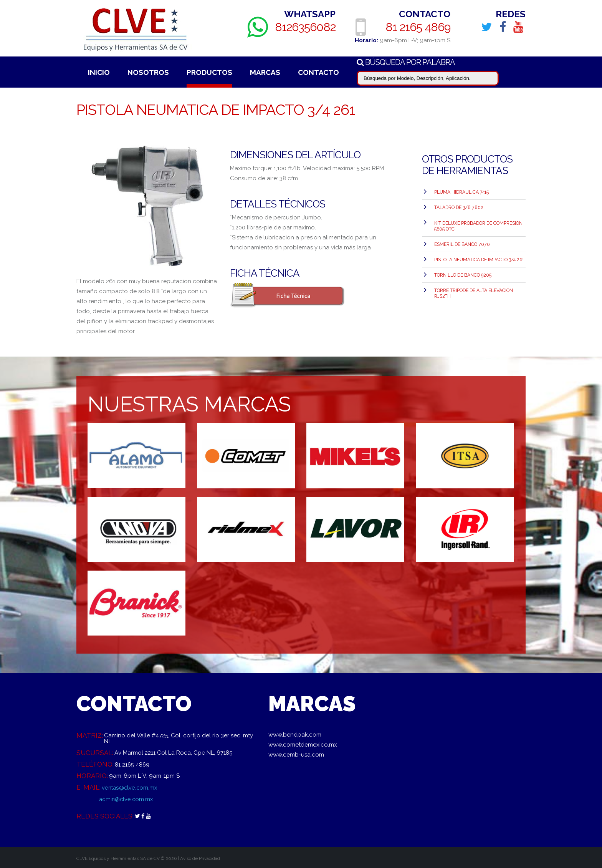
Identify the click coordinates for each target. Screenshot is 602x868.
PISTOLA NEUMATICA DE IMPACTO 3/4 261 (479, 256)
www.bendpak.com (295, 735)
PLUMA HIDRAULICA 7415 (461, 191)
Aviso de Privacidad (200, 858)
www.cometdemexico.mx (303, 745)
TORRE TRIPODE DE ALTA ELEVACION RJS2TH (473, 288)
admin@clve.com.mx (127, 799)
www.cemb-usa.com (296, 755)
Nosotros (148, 72)
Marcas (265, 72)
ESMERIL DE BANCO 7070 (461, 241)
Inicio (99, 72)
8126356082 (305, 27)
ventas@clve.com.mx (130, 787)
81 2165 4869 (418, 27)
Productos (209, 72)
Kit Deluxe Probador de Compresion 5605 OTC (478, 223)
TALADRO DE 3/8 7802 (458, 206)
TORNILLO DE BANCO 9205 (462, 270)
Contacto (318, 72)
